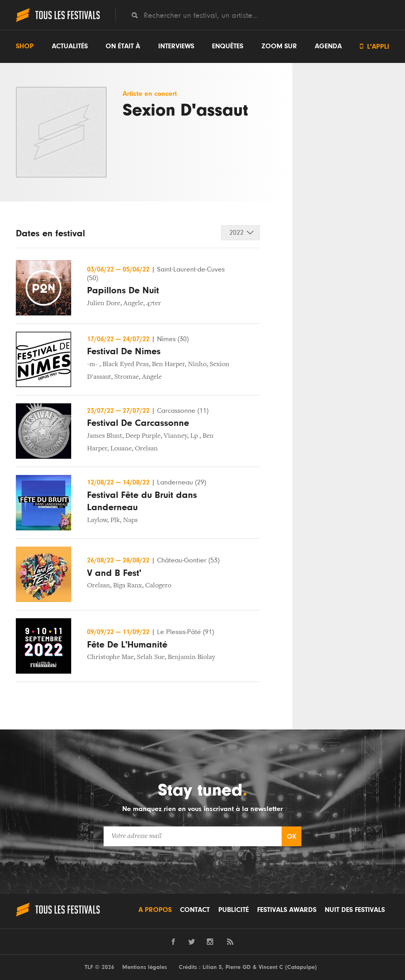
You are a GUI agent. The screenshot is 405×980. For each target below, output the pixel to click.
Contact (195, 910)
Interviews (176, 46)
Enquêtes (228, 46)
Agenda (328, 46)
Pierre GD (238, 967)
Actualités (70, 46)
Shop (25, 46)
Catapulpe (301, 967)
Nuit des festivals (355, 910)
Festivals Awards (287, 910)
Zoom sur (279, 46)
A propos (155, 910)
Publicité (234, 910)
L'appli (375, 47)
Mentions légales (145, 967)
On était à (123, 46)
